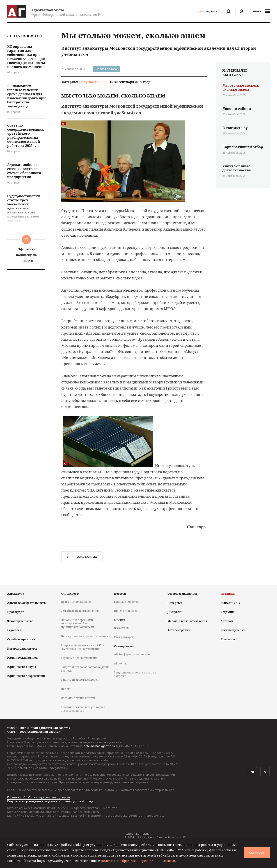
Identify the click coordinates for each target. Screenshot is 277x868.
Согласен (257, 853)
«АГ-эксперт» (70, 594)
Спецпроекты (124, 646)
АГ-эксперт (121, 663)
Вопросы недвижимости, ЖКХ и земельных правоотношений (83, 647)
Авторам (227, 621)
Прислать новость (127, 611)
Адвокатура (16, 594)
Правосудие (16, 612)
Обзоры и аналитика (182, 594)
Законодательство (20, 621)
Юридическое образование (26, 676)
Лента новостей (25, 36)
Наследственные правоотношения (85, 636)
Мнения (120, 620)
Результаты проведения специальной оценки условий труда (50, 801)
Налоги (66, 689)
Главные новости (126, 602)
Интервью (175, 603)
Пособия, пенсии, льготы (78, 698)
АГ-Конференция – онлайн (132, 654)
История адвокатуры (22, 649)
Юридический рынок (22, 658)
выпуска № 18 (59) (94, 82)
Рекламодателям (233, 630)
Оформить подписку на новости (26, 255)
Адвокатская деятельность (26, 603)
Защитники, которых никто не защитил (135, 674)
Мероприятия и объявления (187, 621)
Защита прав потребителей (80, 680)
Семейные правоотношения (80, 611)
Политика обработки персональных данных (39, 797)
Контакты (228, 639)
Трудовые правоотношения (80, 658)
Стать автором (124, 637)
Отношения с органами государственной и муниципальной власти (77, 623)
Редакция (228, 612)
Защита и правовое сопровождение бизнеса (85, 669)
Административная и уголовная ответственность (83, 709)
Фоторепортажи (179, 630)
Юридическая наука (22, 667)
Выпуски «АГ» (231, 603)
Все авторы (122, 628)
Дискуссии (175, 612)
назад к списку (82, 557)
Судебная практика (21, 639)
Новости (120, 594)
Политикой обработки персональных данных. (139, 861)
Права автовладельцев (77, 602)
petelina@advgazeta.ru (99, 746)
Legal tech (14, 630)
